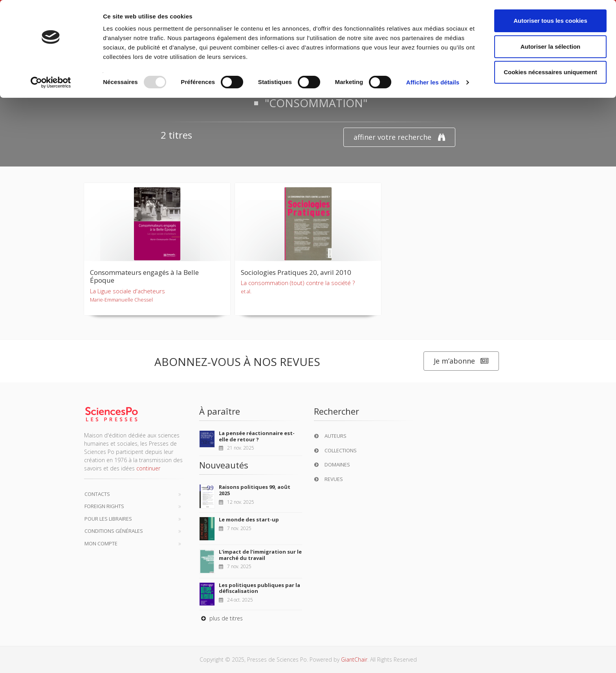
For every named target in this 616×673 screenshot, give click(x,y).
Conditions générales (114, 531)
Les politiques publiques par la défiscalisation (259, 588)
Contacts (97, 494)
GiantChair (354, 659)
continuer (148, 468)
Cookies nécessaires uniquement (550, 72)
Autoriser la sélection (551, 47)
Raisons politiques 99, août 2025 (255, 490)
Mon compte (101, 543)
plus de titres (221, 618)
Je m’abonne (461, 361)
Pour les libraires (108, 519)
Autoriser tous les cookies (550, 21)
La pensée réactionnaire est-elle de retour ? (257, 436)
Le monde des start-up (249, 519)
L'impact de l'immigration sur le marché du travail (260, 555)
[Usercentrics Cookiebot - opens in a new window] (51, 82)
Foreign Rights (104, 506)
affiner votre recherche (399, 137)
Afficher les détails (433, 82)
